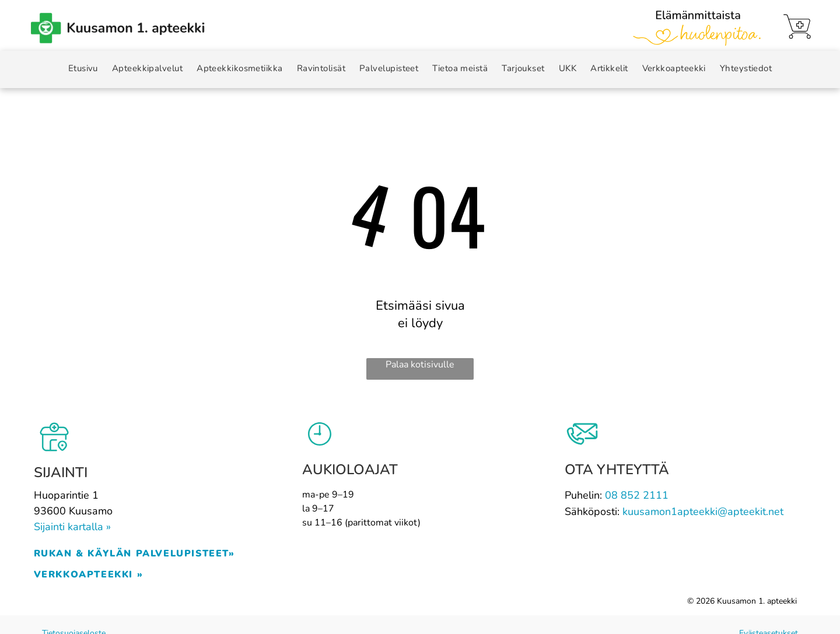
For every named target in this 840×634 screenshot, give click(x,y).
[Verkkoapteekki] (797, 27)
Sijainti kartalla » (72, 527)
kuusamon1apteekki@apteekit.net (703, 512)
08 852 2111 (637, 495)
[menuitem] (83, 69)
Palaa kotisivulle (420, 365)
